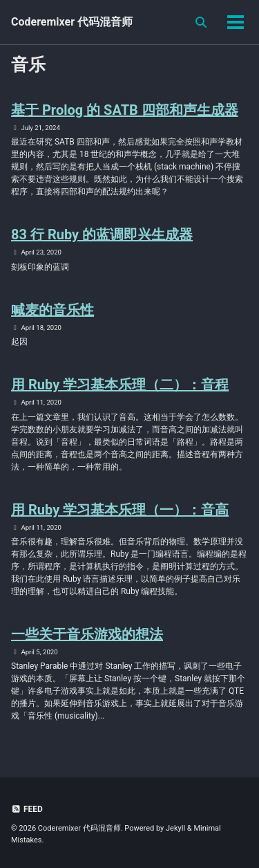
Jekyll (175, 828)
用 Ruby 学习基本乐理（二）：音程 (120, 385)
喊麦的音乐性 (52, 310)
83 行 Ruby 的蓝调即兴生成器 (102, 234)
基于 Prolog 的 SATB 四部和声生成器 (125, 110)
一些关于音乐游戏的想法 (87, 634)
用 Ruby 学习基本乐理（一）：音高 (120, 510)
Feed (27, 809)
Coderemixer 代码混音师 (72, 22)
